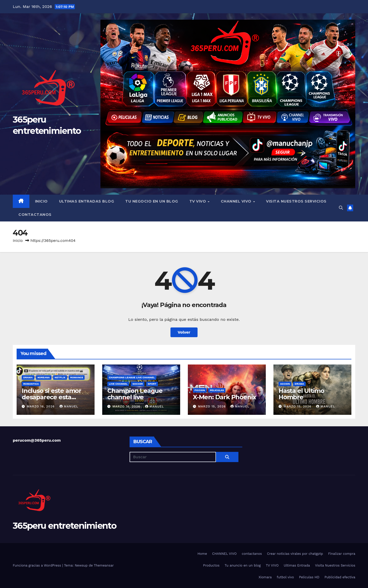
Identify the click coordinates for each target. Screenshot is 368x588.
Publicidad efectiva (340, 577)
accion (285, 384)
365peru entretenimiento (65, 526)
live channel (118, 384)
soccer (138, 384)
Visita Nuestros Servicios (296, 201)
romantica (31, 384)
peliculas (217, 390)
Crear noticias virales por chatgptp (295, 554)
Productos (211, 565)
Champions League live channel (132, 377)
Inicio (41, 201)
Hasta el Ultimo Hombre (301, 394)
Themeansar (104, 565)
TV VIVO (198, 201)
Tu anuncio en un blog (243, 565)
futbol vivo (285, 577)
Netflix (60, 377)
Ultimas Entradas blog (87, 201)
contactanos (35, 215)
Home (202, 554)
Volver (184, 332)
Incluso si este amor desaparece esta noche (51, 397)
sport (152, 384)
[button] (341, 208)
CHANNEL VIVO (237, 201)
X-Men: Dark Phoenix (224, 397)
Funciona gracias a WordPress (37, 565)
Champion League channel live (135, 394)
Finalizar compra (342, 554)
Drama (28, 377)
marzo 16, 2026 (41, 406)
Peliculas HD (309, 577)
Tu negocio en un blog (152, 201)
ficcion (200, 390)
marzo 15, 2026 (212, 406)
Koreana (44, 377)
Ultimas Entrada (297, 565)
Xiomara (265, 577)
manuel (69, 406)
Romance (77, 377)
